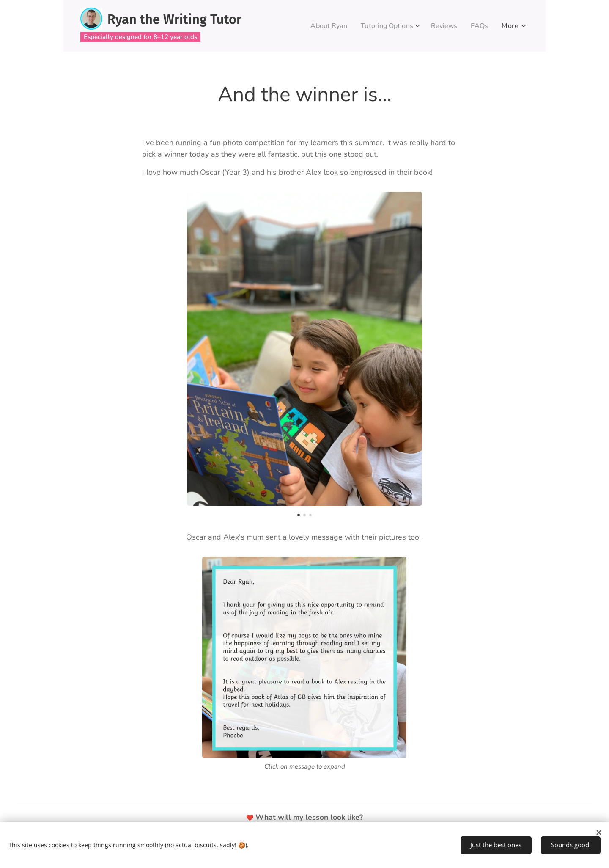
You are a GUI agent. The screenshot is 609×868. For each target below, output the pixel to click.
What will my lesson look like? (309, 817)
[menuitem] (322, 26)
